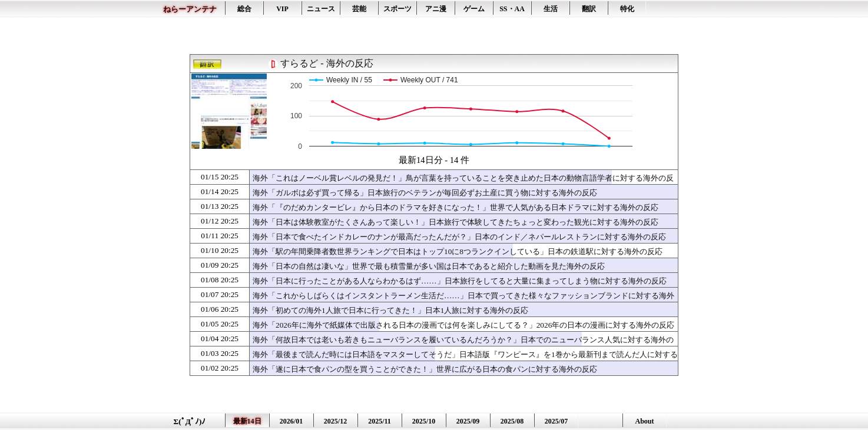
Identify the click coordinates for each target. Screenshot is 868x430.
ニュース (321, 9)
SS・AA (512, 9)
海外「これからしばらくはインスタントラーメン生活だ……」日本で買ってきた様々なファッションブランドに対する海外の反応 (463, 301)
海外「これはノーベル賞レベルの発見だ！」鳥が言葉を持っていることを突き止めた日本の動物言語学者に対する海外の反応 (463, 184)
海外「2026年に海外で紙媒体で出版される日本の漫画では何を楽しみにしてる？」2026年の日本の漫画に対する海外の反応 (463, 325)
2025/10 (424, 421)
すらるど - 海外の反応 (327, 63)
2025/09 (468, 421)
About (644, 421)
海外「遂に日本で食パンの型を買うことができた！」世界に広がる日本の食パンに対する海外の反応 (425, 369)
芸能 (359, 9)
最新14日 (247, 421)
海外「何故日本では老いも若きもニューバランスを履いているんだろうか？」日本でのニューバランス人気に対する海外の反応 (463, 345)
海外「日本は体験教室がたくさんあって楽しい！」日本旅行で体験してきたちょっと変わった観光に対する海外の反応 (455, 222)
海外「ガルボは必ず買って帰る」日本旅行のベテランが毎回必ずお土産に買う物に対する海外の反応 (425, 193)
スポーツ (397, 9)
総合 (244, 9)
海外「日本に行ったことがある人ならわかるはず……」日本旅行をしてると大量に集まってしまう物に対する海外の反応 (460, 281)
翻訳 (589, 9)
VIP (282, 9)
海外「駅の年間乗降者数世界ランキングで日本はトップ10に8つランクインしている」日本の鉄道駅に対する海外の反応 (458, 251)
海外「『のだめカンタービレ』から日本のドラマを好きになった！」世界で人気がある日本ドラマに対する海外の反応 (455, 207)
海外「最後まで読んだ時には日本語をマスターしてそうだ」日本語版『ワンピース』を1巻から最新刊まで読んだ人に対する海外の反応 (465, 360)
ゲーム (474, 9)
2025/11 (380, 421)
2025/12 (335, 421)
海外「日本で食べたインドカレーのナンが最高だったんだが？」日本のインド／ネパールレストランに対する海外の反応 (459, 237)
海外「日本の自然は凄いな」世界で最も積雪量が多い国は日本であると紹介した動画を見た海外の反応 (429, 266)
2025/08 (512, 421)
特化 (627, 9)
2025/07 (556, 421)
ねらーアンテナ (190, 9)
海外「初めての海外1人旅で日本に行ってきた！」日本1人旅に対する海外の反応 (390, 310)
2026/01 (291, 421)
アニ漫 (436, 9)
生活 (551, 9)
